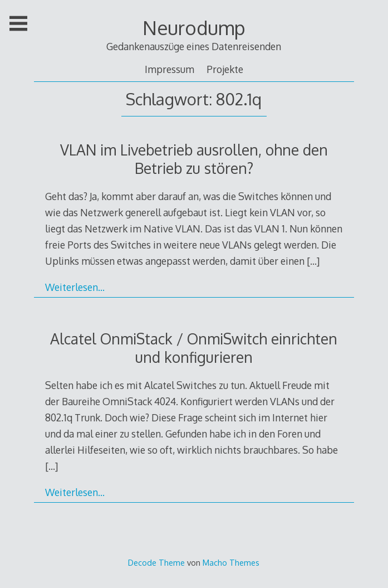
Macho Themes (231, 562)
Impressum (170, 69)
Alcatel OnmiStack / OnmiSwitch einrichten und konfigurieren (194, 348)
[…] (313, 261)
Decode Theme (156, 562)
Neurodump (194, 28)
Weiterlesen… (75, 287)
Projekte (225, 69)
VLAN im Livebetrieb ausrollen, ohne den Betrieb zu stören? (194, 159)
